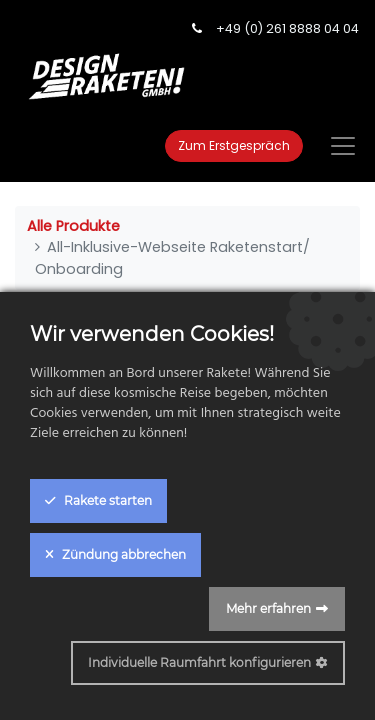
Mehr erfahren (268, 608)
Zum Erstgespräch (234, 145)
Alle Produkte (73, 226)
